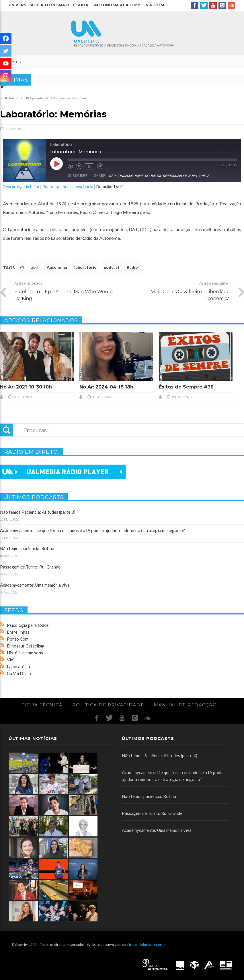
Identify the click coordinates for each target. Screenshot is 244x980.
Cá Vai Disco (19, 673)
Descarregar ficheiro (21, 186)
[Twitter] (6, 51)
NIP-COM (155, 5)
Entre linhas (18, 632)
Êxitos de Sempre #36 (186, 387)
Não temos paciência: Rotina (27, 548)
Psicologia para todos (28, 625)
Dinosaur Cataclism (26, 646)
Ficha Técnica (42, 705)
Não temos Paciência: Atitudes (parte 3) (38, 512)
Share (99, 176)
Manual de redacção (185, 705)
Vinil (11, 660)
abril (35, 267)
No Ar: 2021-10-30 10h (26, 387)
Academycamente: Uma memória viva (35, 585)
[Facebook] (6, 38)
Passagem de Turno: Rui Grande (30, 567)
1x (89, 166)
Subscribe (78, 176)
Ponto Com (18, 639)
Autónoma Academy (117, 5)
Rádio (132, 267)
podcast (112, 267)
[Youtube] (6, 63)
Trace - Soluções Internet (148, 945)
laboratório (85, 267)
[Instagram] (6, 76)
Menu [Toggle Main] (14, 61)
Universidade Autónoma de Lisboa (48, 5)
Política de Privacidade (108, 705)
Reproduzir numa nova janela (68, 186)
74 (22, 267)
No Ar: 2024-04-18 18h (106, 387)
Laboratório (18, 666)
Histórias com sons (25, 653)
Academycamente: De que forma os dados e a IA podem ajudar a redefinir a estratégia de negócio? (92, 530)
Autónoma (57, 267)
